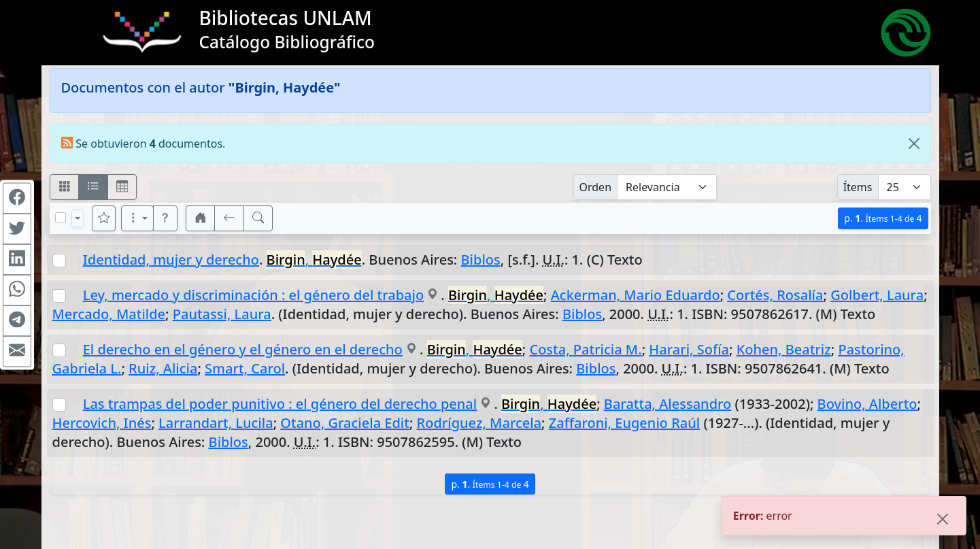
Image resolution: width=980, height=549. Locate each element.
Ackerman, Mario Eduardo (636, 295)
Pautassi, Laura (222, 314)
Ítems (858, 187)
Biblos (481, 260)
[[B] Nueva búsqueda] (258, 218)
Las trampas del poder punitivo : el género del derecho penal (280, 404)
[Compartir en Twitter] (17, 229)
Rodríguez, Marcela (479, 423)
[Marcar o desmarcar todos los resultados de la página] (61, 218)
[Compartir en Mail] (17, 351)
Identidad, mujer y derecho (171, 260)
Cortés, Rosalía (775, 295)
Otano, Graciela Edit (345, 423)
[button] (165, 218)
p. (883, 218)
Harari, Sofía (689, 349)
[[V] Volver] (229, 218)
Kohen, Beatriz (784, 349)
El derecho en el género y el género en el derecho (243, 349)
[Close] (914, 144)
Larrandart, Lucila (216, 423)
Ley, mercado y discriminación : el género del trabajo (253, 295)
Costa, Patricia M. (585, 349)
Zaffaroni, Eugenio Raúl (624, 423)
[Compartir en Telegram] (17, 320)
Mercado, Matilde (109, 314)
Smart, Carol (245, 368)
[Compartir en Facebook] (17, 198)
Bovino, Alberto (867, 404)
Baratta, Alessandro (668, 404)
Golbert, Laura (877, 295)
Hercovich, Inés (102, 423)
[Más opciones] (137, 218)
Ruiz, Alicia (163, 368)
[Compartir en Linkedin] (17, 259)
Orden (596, 187)
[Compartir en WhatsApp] (17, 290)
